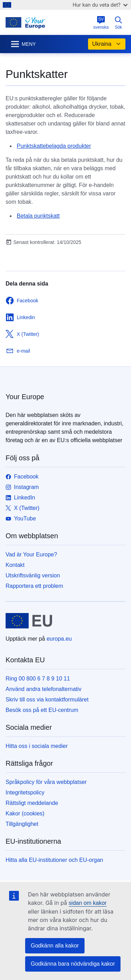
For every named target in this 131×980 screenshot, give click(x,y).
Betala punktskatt (38, 216)
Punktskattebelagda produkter (54, 146)
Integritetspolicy (25, 792)
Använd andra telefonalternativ (43, 689)
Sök (118, 23)
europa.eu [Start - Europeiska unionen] (59, 639)
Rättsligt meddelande (32, 803)
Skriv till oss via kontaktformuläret (47, 700)
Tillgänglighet (22, 824)
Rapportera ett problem (34, 586)
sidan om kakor (88, 903)
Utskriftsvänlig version (33, 575)
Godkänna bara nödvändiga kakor (73, 964)
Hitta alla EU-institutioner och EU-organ (54, 860)
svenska (101, 23)
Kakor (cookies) (25, 813)
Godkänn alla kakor (55, 946)
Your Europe (25, 397)
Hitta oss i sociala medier (37, 746)
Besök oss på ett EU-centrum (42, 710)
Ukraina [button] (107, 44)
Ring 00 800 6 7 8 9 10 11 (38, 679)
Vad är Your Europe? (31, 554)
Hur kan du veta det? (100, 5)
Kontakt (15, 565)
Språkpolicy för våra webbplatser (46, 782)
